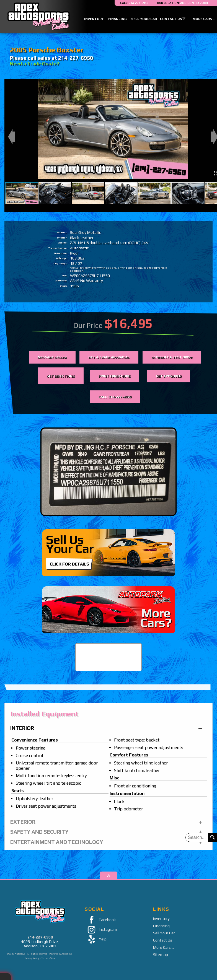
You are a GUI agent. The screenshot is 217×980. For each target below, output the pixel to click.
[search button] (212, 838)
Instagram (101, 930)
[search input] (197, 838)
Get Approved (169, 376)
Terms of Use (48, 958)
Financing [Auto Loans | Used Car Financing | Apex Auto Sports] (117, 19)
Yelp (96, 939)
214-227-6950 (40, 937)
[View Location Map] (183, 3)
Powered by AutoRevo (61, 954)
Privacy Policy (32, 958)
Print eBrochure (114, 376)
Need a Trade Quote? (34, 64)
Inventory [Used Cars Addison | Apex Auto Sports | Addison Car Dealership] (94, 19)
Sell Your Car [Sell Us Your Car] (144, 19)
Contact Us (163, 940)
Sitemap (161, 955)
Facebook (100, 920)
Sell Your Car (164, 933)
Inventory (161, 919)
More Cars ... (164, 947)
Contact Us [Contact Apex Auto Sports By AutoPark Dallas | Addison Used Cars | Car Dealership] (171, 19)
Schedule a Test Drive (172, 357)
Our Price (88, 325)
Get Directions (61, 376)
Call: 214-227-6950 (115, 397)
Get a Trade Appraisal (109, 357)
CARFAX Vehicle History (108, 644)
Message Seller (52, 357)
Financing (161, 926)
